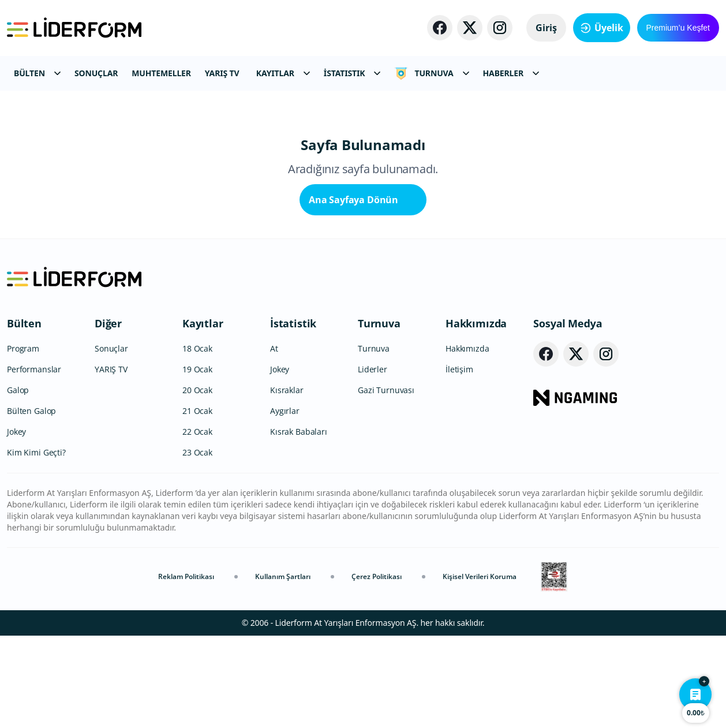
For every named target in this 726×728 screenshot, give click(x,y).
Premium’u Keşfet (678, 28)
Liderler (373, 462)
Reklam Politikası (186, 669)
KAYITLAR (283, 73)
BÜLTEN (37, 73)
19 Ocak (197, 462)
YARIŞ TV (222, 73)
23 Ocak (197, 545)
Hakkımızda (476, 416)
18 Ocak (197, 441)
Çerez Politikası (377, 669)
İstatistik (293, 416)
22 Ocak (197, 524)
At (274, 441)
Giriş (546, 28)
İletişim (459, 462)
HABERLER (511, 73)
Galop (18, 482)
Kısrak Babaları (299, 524)
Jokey (16, 524)
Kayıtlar (203, 416)
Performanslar (34, 462)
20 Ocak (197, 482)
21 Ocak (197, 503)
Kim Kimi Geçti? (36, 545)
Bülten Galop (31, 503)
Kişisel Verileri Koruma (480, 669)
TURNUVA (431, 73)
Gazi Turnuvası (386, 482)
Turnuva (379, 416)
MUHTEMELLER (161, 73)
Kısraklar (287, 482)
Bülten (24, 416)
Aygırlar (285, 503)
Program (23, 441)
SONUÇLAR (96, 73)
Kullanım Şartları (283, 669)
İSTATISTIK (352, 73)
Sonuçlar (111, 441)
